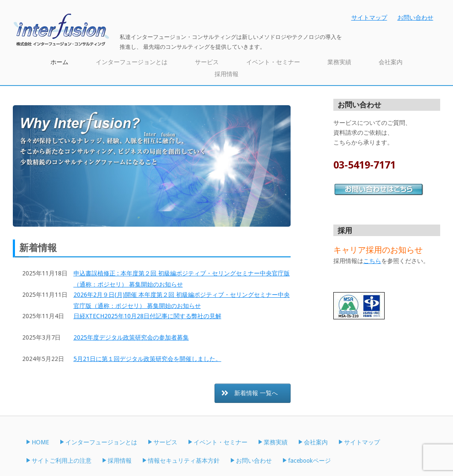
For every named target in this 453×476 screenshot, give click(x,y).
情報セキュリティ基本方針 (184, 461)
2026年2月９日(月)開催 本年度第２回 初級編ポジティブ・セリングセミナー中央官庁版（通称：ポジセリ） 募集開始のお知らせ (182, 300)
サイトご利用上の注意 (62, 461)
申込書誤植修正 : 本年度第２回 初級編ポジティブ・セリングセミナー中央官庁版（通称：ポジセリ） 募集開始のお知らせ (182, 279)
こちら (372, 261)
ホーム (59, 62)
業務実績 (339, 62)
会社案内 (391, 62)
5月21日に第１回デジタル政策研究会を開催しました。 (147, 359)
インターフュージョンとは (132, 62)
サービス (207, 62)
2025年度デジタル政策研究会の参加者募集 (131, 337)
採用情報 (226, 74)
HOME (40, 442)
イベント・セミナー (273, 62)
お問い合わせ (415, 18)
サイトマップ (369, 18)
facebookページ (309, 461)
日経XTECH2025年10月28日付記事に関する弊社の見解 (147, 316)
